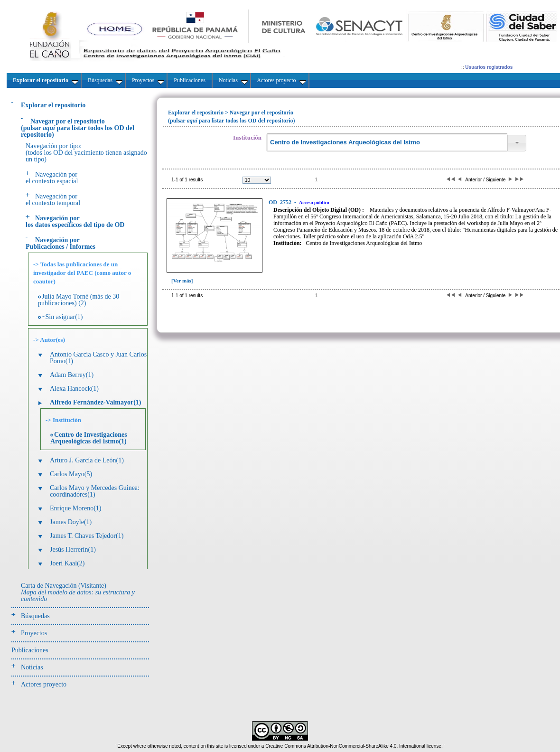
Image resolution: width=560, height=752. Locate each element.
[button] (517, 143)
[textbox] (387, 143)
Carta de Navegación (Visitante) (78, 592)
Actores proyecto (44, 684)
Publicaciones (30, 650)
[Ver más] (182, 281)
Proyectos (34, 633)
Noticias (32, 667)
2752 (281, 202)
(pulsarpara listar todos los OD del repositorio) (78, 128)
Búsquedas (35, 616)
